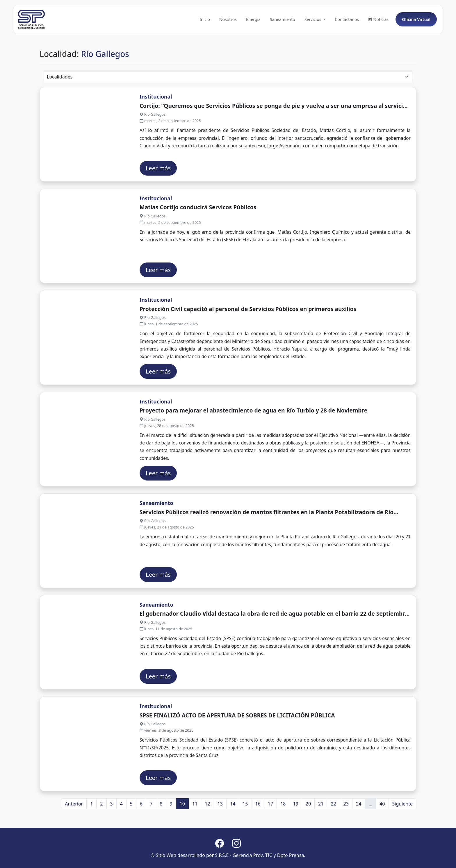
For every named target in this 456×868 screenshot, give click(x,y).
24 (359, 830)
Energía (252, 46)
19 (295, 830)
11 (195, 830)
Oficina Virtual (415, 46)
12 (207, 830)
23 (346, 830)
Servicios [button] (312, 46)
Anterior (74, 830)
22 (333, 830)
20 (308, 830)
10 (182, 830)
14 (233, 830)
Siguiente (402, 830)
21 (321, 830)
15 (245, 830)
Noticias (377, 46)
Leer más (158, 194)
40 (382, 830)
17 (270, 830)
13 (220, 830)
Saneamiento (281, 46)
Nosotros (227, 46)
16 (258, 830)
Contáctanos (345, 46)
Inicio (203, 46)
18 (283, 830)
